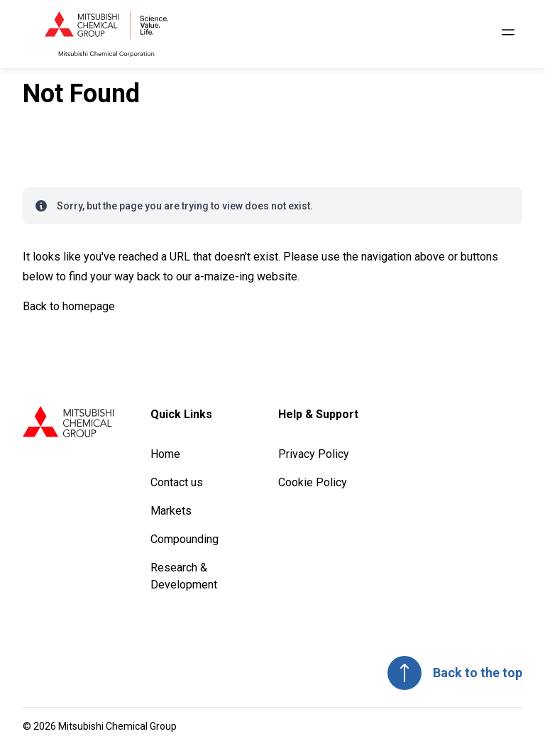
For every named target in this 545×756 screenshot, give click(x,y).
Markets (171, 511)
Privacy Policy (314, 454)
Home (165, 454)
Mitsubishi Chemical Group (117, 726)
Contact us (177, 482)
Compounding (185, 539)
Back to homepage (69, 306)
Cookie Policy (313, 482)
